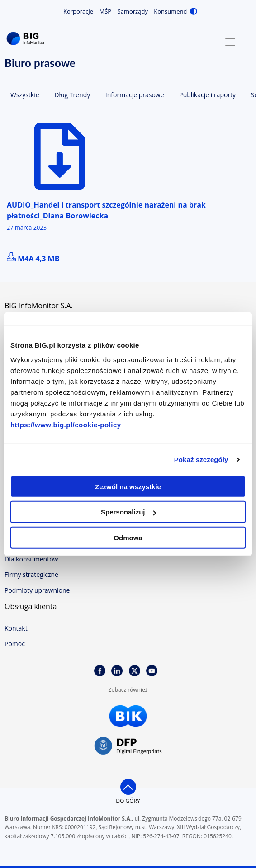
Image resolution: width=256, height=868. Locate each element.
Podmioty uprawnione (37, 590)
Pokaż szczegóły (201, 460)
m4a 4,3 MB (33, 259)
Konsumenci (171, 11)
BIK (128, 716)
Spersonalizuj (128, 512)
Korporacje (78, 11)
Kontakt (16, 628)
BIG (27, 39)
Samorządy (133, 11)
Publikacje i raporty (207, 95)
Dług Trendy (72, 95)
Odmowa (128, 537)
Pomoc (15, 644)
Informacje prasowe (135, 95)
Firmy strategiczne (31, 574)
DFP (128, 746)
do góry (128, 801)
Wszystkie (25, 95)
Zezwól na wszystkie (128, 486)
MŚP (106, 11)
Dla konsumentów (31, 559)
